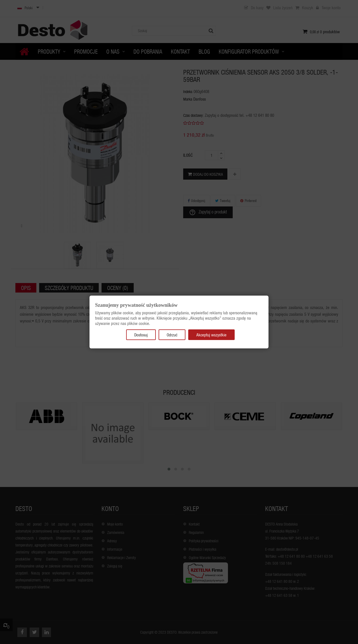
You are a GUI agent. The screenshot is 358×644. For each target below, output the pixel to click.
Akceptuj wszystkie (211, 335)
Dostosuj (141, 335)
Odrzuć (172, 335)
